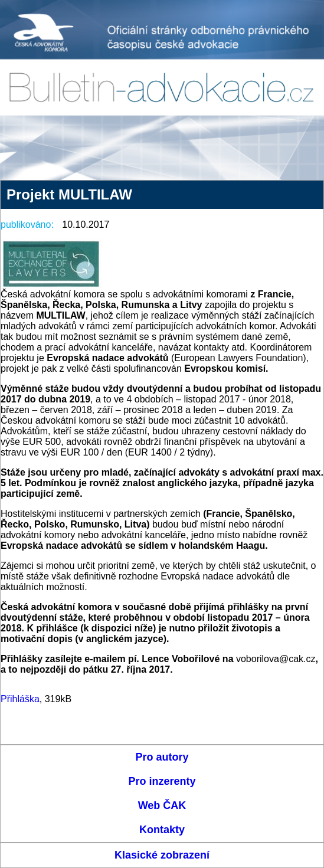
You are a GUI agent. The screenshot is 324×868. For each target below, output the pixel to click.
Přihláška (20, 699)
